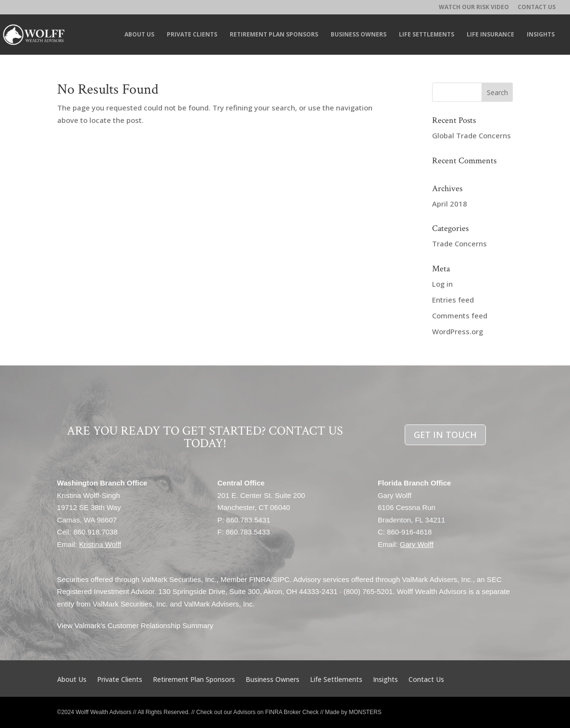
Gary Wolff (417, 544)
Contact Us (537, 8)
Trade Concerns (459, 243)
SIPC (281, 579)
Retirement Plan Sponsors (274, 35)
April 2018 (450, 204)
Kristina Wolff (100, 544)
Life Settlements (427, 35)
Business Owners (359, 35)
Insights (541, 35)
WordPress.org (458, 331)
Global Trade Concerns (471, 135)
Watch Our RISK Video (474, 8)
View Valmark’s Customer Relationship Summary (135, 625)
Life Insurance (490, 35)
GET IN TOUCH (445, 435)
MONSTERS (365, 712)
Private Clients (192, 35)
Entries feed (453, 300)
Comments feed (460, 315)
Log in (442, 284)
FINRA (260, 579)
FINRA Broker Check (292, 712)
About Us (139, 35)
